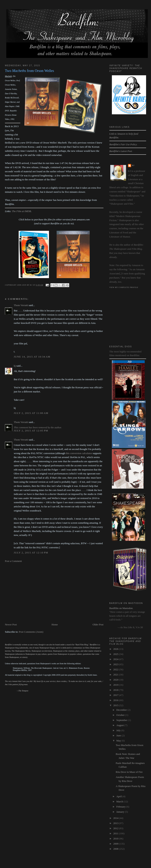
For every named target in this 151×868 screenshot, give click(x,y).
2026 (116, 649)
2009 (116, 844)
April (119, 796)
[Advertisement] (54, 593)
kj (15, 366)
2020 (116, 680)
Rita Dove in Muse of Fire (129, 772)
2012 (116, 828)
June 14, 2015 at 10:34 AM (32, 357)
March (120, 801)
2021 (116, 675)
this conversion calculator (79, 453)
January (121, 812)
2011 (116, 833)
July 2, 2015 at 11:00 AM (31, 413)
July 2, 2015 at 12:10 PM (31, 553)
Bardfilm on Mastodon (121, 608)
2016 (116, 700)
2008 (116, 849)
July (119, 730)
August (120, 725)
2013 (116, 823)
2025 (116, 654)
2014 (116, 818)
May (119, 741)
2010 (116, 839)
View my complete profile (124, 287)
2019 (116, 685)
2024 (116, 659)
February (121, 807)
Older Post (98, 624)
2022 (116, 669)
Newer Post (11, 624)
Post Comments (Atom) (31, 632)
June (119, 735)
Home (55, 624)
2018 (116, 690)
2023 (116, 664)
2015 (116, 705)
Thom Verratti (21, 305)
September (122, 720)
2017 (116, 695)
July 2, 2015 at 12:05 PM (31, 431)
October (121, 715)
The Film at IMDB (21, 211)
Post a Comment (13, 561)
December (122, 710)
